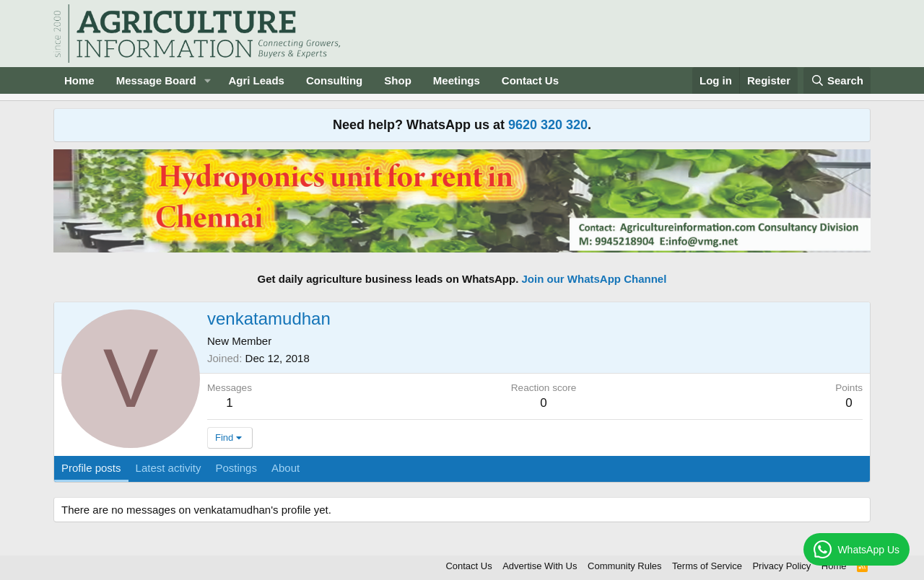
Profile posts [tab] (91, 468)
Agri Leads (256, 80)
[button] (207, 80)
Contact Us (530, 80)
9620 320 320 (548, 125)
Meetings (457, 80)
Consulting (334, 80)
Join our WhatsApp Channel (594, 279)
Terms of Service (707, 566)
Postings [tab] (236, 468)
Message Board (156, 80)
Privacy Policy (781, 566)
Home (79, 80)
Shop (398, 80)
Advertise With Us (540, 566)
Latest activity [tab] (169, 468)
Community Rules (625, 566)
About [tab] (286, 468)
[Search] (837, 80)
